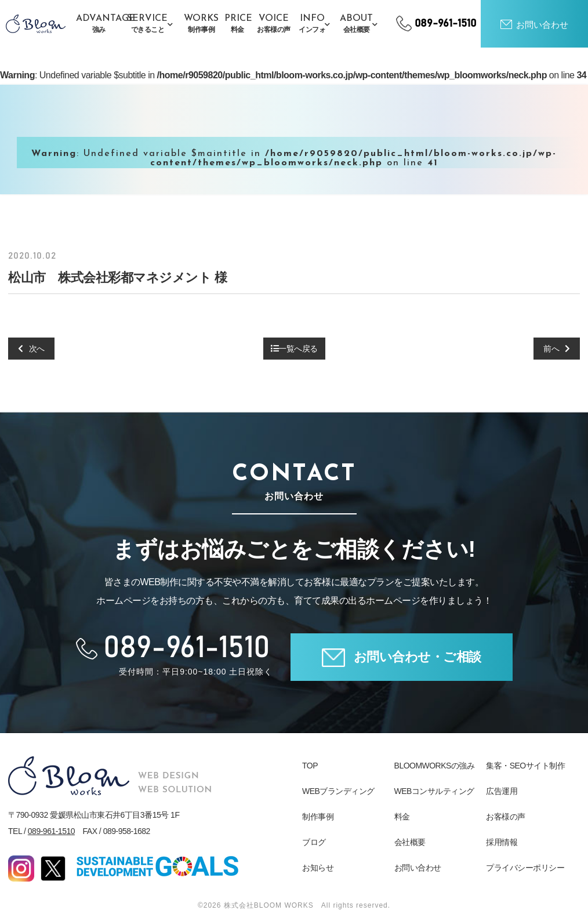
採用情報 (502, 842)
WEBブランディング (338, 791)
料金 (402, 817)
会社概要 (410, 842)
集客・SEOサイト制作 (525, 766)
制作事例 (318, 817)
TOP (310, 766)
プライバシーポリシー (525, 868)
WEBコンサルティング (434, 791)
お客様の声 (506, 817)
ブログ (314, 842)
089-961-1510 (51, 831)
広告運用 (502, 791)
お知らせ (318, 868)
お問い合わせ (418, 868)
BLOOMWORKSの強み (435, 766)
